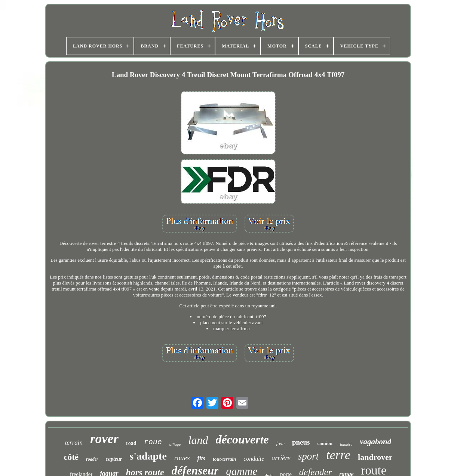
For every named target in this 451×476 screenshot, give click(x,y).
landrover (375, 457)
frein (280, 443)
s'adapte (148, 456)
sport (309, 456)
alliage (175, 444)
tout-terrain (224, 459)
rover (104, 439)
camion (325, 443)
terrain (74, 443)
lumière (346, 444)
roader (92, 459)
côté (71, 457)
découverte (242, 439)
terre (338, 455)
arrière (281, 458)
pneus (301, 442)
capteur (114, 459)
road (131, 443)
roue (153, 442)
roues (182, 458)
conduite (254, 459)
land (198, 440)
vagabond (375, 442)
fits (201, 458)
